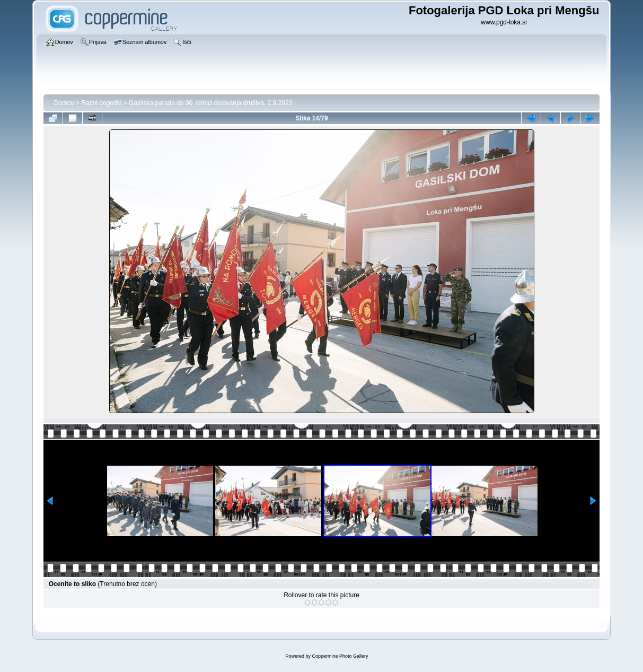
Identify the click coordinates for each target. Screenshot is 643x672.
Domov (64, 103)
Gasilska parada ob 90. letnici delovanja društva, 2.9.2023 (210, 103)
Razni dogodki (101, 103)
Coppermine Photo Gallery (340, 656)
